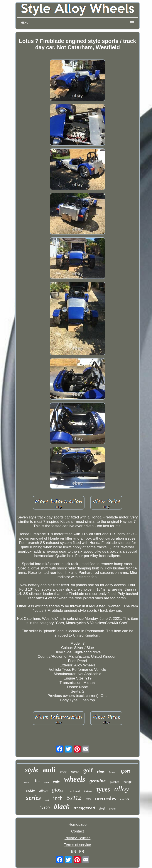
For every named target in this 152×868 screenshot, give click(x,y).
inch (58, 798)
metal (26, 782)
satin (46, 782)
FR (82, 852)
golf (88, 770)
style (32, 770)
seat (47, 800)
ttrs (88, 799)
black (62, 806)
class (125, 799)
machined (74, 791)
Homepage (77, 825)
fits (36, 781)
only (56, 781)
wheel (112, 809)
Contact (78, 831)
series (34, 798)
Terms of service (78, 845)
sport (125, 771)
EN (74, 852)
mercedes (106, 798)
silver (63, 772)
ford (102, 809)
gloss (58, 790)
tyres (103, 789)
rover (75, 772)
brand (112, 772)
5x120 (44, 808)
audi (49, 770)
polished (115, 782)
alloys (43, 791)
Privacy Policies (77, 838)
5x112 (74, 798)
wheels (75, 779)
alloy (122, 789)
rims (101, 771)
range (128, 782)
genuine (97, 781)
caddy (30, 791)
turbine (88, 791)
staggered (84, 808)
